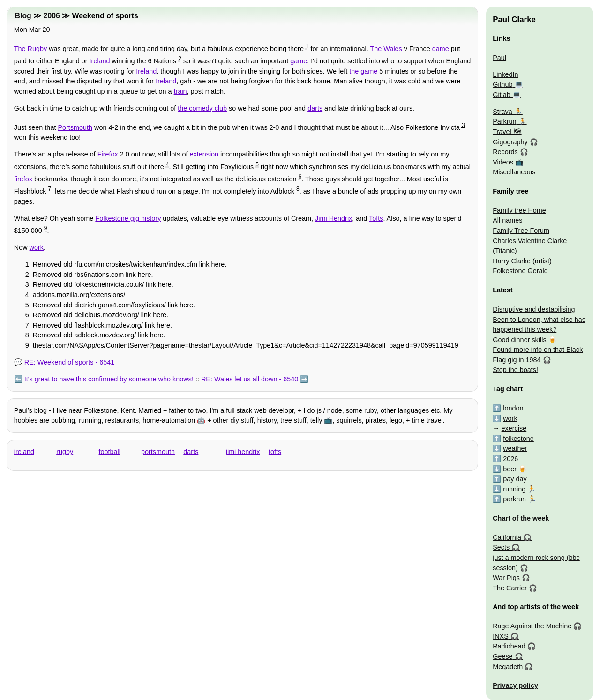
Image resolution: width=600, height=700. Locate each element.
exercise (514, 428)
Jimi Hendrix (334, 218)
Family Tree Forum (521, 231)
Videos (503, 162)
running (514, 489)
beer (510, 469)
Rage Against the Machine (532, 626)
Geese (502, 656)
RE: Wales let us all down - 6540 (250, 379)
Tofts (376, 218)
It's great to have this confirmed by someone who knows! (109, 379)
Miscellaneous (514, 172)
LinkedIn (505, 74)
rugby (65, 452)
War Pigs (506, 578)
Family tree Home (519, 210)
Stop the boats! (515, 370)
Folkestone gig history (128, 218)
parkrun (514, 499)
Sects (501, 547)
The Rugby (30, 49)
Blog (23, 16)
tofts (275, 452)
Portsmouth (75, 127)
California (507, 537)
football (110, 452)
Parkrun (504, 121)
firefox (23, 179)
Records (505, 152)
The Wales (386, 49)
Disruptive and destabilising (534, 309)
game (441, 49)
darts (315, 108)
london (513, 408)
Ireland (100, 61)
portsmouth (158, 452)
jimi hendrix (243, 452)
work (37, 247)
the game (363, 71)
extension (204, 154)
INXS (501, 636)
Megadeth (508, 667)
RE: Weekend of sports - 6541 (70, 362)
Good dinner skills (519, 340)
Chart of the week (521, 518)
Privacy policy (515, 685)
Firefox (108, 154)
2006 (52, 16)
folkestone (518, 439)
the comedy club (202, 108)
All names (507, 220)
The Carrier (510, 588)
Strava (502, 112)
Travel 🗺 (507, 132)
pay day (515, 479)
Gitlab (502, 95)
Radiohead (509, 646)
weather (515, 448)
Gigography (510, 142)
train (180, 91)
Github (502, 84)
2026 (510, 459)
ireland (24, 452)
